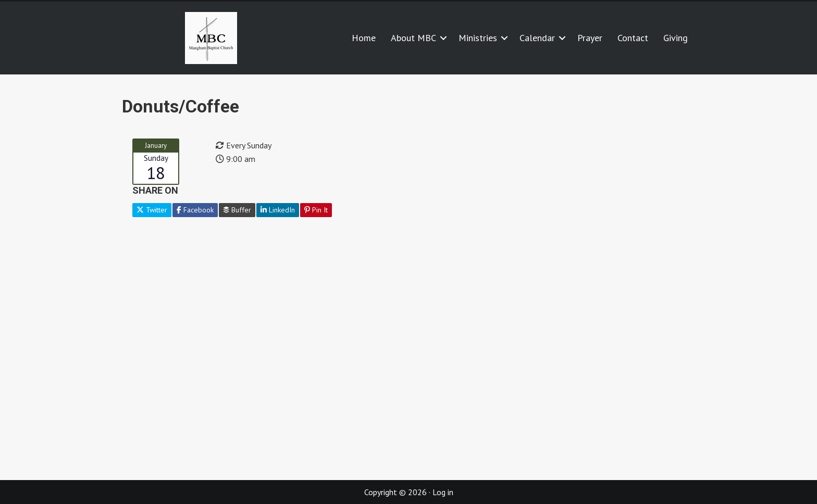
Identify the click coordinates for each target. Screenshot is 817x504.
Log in (443, 492)
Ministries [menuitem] (478, 38)
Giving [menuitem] (676, 38)
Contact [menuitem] (633, 38)
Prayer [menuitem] (590, 38)
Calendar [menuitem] (537, 38)
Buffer (237, 210)
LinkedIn (278, 210)
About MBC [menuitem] (413, 38)
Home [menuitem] (364, 38)
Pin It (316, 210)
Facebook (195, 210)
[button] (443, 38)
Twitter (152, 210)
